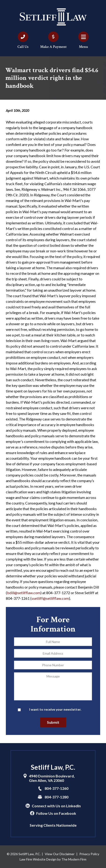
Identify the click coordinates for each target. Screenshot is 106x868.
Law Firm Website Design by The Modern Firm (53, 859)
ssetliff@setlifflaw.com (50, 598)
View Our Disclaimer (60, 854)
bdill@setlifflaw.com (24, 593)
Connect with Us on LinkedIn (56, 806)
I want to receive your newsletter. (55, 709)
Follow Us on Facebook (56, 813)
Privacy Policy (89, 854)
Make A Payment (53, 47)
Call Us (23, 47)
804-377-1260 (57, 788)
